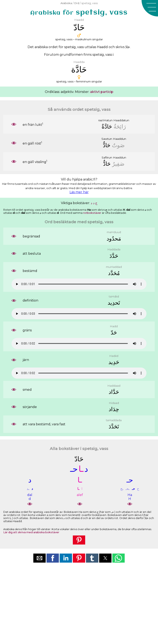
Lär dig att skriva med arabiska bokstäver (31, 532)
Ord (77, 3)
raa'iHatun (105, 120)
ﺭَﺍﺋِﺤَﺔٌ (120, 127)
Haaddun (120, 139)
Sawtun (107, 139)
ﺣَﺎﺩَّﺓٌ (107, 127)
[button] (150, 8)
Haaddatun (121, 120)
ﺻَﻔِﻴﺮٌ (118, 164)
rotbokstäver (92, 213)
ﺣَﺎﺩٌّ (107, 145)
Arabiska (66, 3)
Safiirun (107, 157)
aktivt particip (102, 92)
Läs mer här (79, 192)
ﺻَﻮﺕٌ (118, 145)
